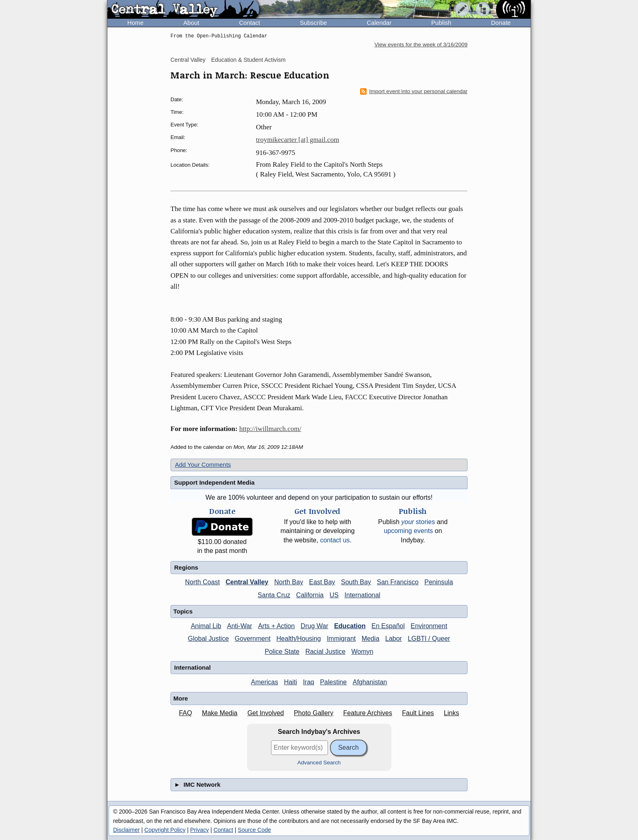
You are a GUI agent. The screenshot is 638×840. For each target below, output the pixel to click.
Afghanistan (370, 682)
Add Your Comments (203, 465)
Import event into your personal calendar (414, 91)
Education (350, 626)
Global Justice (209, 639)
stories (418, 522)
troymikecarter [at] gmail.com (297, 140)
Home (135, 23)
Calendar (379, 23)
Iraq (308, 682)
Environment (429, 626)
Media (371, 639)
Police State (282, 652)
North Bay (289, 582)
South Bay (356, 582)
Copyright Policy (165, 830)
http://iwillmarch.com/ (270, 429)
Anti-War (240, 626)
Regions (186, 567)
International (363, 595)
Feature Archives (368, 713)
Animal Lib (206, 626)
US (334, 595)
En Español (388, 626)
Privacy (199, 830)
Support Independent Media (214, 482)
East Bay (322, 582)
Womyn (363, 652)
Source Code (254, 830)
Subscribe (314, 23)
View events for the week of (421, 45)
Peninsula (439, 582)
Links (451, 713)
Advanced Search (319, 763)
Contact (249, 23)
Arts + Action (276, 626)
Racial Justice (325, 652)
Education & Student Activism (248, 60)
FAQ (186, 713)
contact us (335, 540)
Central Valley (188, 60)
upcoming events (408, 531)
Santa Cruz (274, 595)
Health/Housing (298, 639)
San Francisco (398, 582)
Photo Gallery (314, 713)
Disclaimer (126, 830)
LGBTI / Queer (429, 639)
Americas (265, 682)
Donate (501, 23)
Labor (394, 639)
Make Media (220, 713)
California (310, 595)
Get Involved (266, 713)
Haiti (291, 682)
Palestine (333, 682)
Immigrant (341, 639)
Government (253, 639)
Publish (441, 23)
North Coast (202, 582)
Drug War (315, 626)
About (191, 23)
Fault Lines (418, 713)
